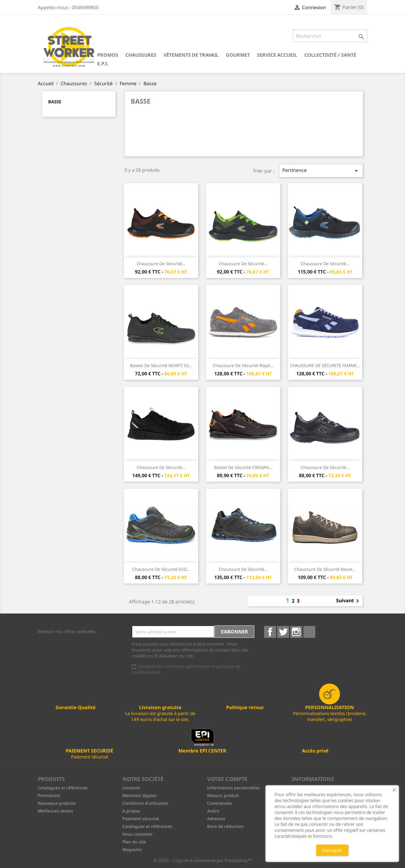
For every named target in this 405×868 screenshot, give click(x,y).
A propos (131, 811)
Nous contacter (138, 834)
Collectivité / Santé (330, 55)
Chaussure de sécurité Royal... (243, 365)
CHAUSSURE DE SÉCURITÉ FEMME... (325, 365)
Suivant (349, 601)
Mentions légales (140, 795)
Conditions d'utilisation (145, 803)
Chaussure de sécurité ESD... (161, 569)
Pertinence (321, 171)
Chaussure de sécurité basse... (325, 569)
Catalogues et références (63, 788)
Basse (55, 102)
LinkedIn (309, 632)
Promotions (49, 795)
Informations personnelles (234, 788)
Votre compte (227, 779)
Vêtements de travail (191, 55)
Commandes (220, 803)
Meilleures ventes (55, 811)
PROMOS (108, 55)
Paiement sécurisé (141, 819)
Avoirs (213, 811)
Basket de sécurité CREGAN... (243, 467)
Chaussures (141, 55)
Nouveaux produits (57, 803)
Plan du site (134, 842)
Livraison (131, 788)
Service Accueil (277, 55)
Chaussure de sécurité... (161, 264)
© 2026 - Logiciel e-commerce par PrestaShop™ (203, 860)
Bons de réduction (225, 826)
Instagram (296, 632)
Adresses (216, 819)
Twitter (283, 632)
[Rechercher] (330, 36)
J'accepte (332, 850)
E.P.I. (103, 64)
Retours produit (223, 795)
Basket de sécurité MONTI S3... (161, 365)
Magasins (132, 849)
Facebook (270, 632)
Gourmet (238, 55)
